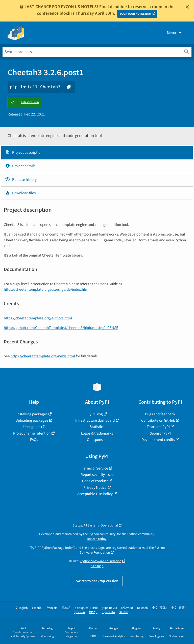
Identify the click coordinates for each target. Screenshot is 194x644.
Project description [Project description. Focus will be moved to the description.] (24, 152)
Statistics (97, 427)
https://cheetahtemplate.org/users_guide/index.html (47, 289)
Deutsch (142, 608)
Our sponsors (97, 440)
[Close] (187, 7)
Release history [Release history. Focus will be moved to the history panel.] (21, 180)
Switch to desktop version (97, 581)
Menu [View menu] (175, 33)
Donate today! (97, 539)
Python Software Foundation (101, 561)
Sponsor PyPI (160, 433)
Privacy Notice (95, 487)
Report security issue (97, 475)
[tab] (97, 153)
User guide (32, 427)
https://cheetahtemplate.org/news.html (43, 356)
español (37, 608)
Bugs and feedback (160, 414)
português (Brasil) (86, 608)
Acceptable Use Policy (95, 494)
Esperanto (108, 612)
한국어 (124, 612)
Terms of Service (95, 468)
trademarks (136, 548)
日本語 (66, 608)
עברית (93, 612)
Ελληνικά (127, 608)
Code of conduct (95, 481)
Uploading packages (32, 420)
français (52, 608)
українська (110, 608)
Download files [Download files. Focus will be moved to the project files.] (20, 193)
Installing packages (32, 414)
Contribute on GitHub (158, 420)
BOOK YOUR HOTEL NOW (136, 14)
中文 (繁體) (178, 608)
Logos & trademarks (97, 433)
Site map (97, 566)
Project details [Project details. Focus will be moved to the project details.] (20, 166)
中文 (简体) (159, 608)
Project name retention (32, 433)
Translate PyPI (158, 427)
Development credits (158, 440)
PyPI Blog (95, 414)
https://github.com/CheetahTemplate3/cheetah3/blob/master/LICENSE (61, 328)
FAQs (34, 440)
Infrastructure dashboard (95, 420)
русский (79, 612)
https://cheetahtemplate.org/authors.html (38, 318)
